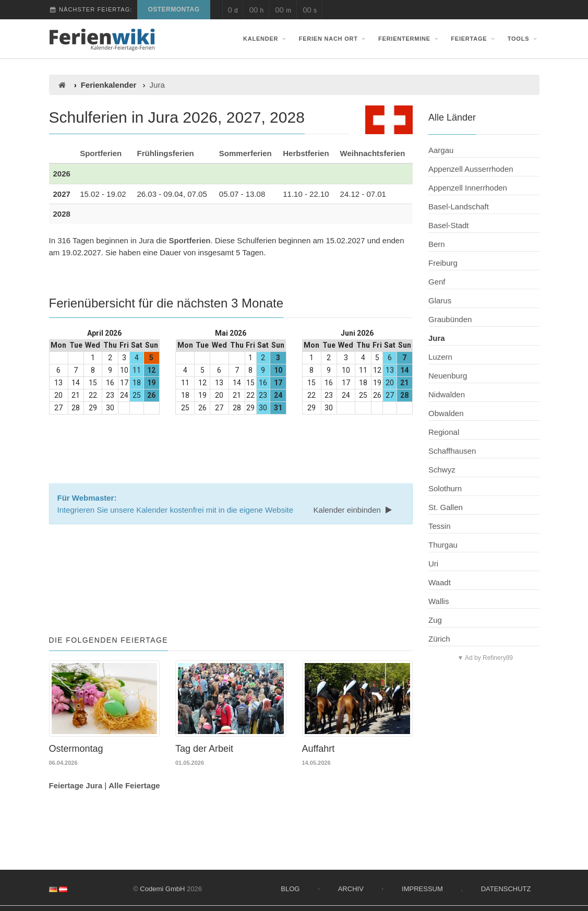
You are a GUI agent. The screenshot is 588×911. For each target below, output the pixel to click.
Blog (290, 889)
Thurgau (443, 545)
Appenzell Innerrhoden (468, 188)
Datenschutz (506, 889)
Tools (524, 39)
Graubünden (450, 319)
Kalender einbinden (354, 510)
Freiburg (443, 263)
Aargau (441, 150)
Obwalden (446, 413)
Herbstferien (306, 153)
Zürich (439, 639)
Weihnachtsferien (373, 153)
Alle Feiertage (134, 785)
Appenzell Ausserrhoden (471, 169)
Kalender (266, 39)
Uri (433, 564)
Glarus (440, 300)
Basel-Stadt (449, 225)
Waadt (440, 582)
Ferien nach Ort (333, 39)
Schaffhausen (452, 451)
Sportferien (101, 153)
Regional (444, 432)
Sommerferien (245, 153)
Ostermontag (173, 9)
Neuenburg (448, 376)
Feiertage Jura (76, 785)
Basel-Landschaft (459, 206)
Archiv (351, 889)
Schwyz (442, 470)
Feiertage (474, 39)
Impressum (422, 889)
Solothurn (445, 488)
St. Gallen (446, 507)
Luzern (440, 357)
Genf (437, 282)
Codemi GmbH (162, 889)
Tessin (440, 526)
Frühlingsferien (166, 153)
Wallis (439, 601)
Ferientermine (409, 39)
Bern (437, 244)
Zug (435, 620)
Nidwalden (447, 394)
